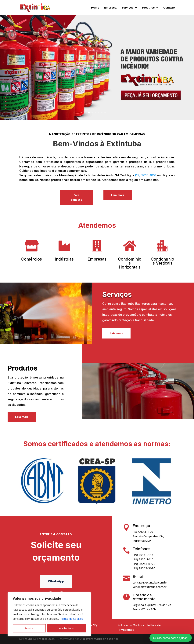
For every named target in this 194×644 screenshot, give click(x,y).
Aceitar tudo (67, 628)
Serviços (128, 8)
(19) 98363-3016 (144, 568)
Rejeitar (29, 628)
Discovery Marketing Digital (99, 639)
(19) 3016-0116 (146, 175)
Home (95, 8)
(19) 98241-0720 (144, 564)
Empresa (110, 8)
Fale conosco (77, 197)
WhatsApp (56, 581)
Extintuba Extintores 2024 (37, 639)
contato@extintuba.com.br (150, 582)
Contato (169, 8)
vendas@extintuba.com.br (150, 587)
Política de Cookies (71, 619)
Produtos (148, 8)
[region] (49, 614)
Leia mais (118, 195)
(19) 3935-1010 (143, 559)
